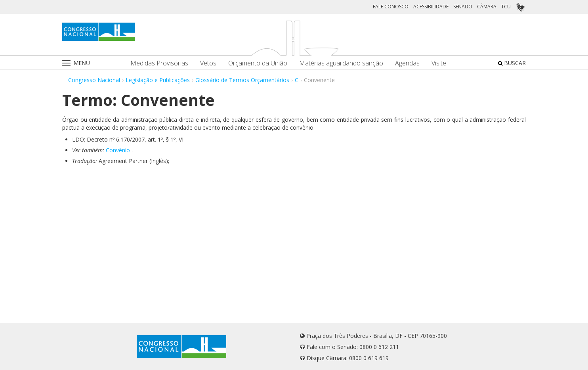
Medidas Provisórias (159, 63)
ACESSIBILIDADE (431, 7)
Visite (439, 63)
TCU (506, 7)
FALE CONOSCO (391, 7)
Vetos (208, 63)
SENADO (463, 7)
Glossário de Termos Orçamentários (242, 80)
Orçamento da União (258, 63)
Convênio (118, 150)
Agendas (407, 63)
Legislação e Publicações (158, 80)
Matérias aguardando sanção (341, 63)
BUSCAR (512, 63)
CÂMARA (487, 7)
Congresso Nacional (94, 80)
